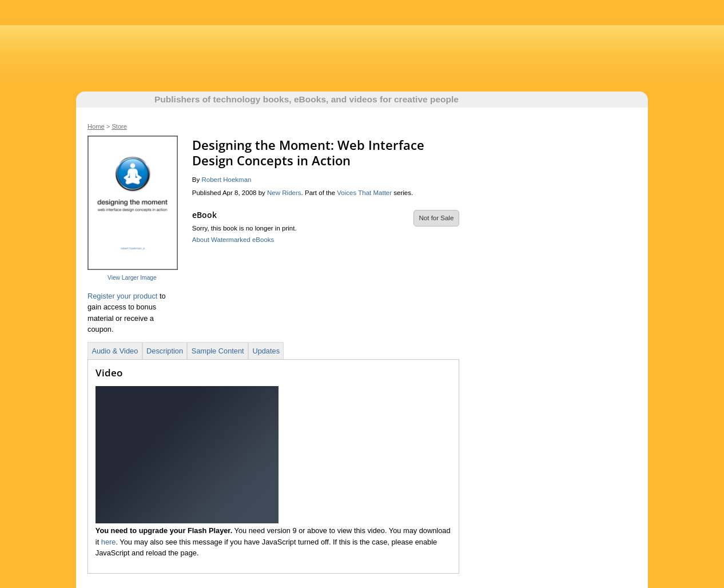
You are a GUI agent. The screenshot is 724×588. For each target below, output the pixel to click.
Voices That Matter (364, 193)
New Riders (284, 193)
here (109, 542)
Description (165, 351)
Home (96, 126)
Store (119, 126)
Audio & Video (115, 351)
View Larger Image (132, 278)
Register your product (122, 296)
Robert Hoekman (226, 180)
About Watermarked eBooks (233, 240)
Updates (266, 351)
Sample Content (218, 351)
